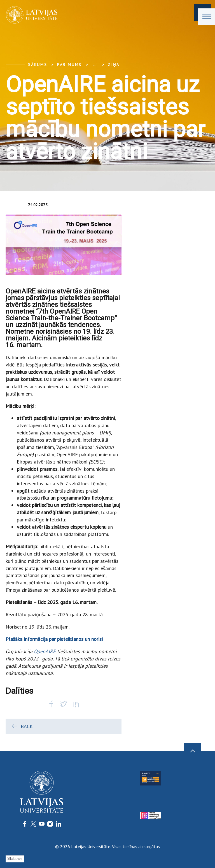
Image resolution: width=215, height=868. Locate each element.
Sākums (38, 65)
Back (22, 726)
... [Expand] (95, 65)
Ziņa (114, 65)
